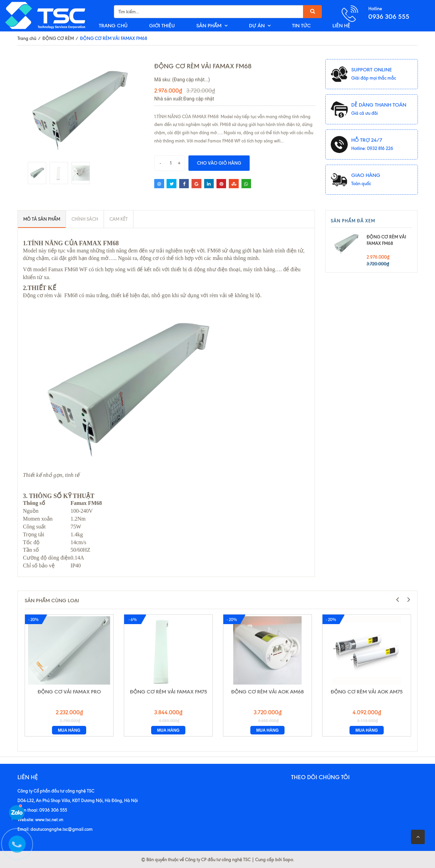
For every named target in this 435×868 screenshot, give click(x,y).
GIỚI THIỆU (162, 26)
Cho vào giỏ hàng (219, 163)
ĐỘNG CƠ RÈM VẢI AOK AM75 (367, 692)
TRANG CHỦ (113, 26)
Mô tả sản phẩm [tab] (42, 219)
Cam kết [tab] (118, 219)
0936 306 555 (389, 17)
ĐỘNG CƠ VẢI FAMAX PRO (69, 692)
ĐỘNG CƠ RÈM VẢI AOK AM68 (267, 692)
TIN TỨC (301, 26)
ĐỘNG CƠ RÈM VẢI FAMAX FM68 (386, 240)
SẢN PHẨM (209, 26)
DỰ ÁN (257, 26)
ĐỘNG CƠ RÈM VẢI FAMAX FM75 (168, 692)
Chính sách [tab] (85, 219)
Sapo (288, 859)
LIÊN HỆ (341, 26)
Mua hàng (69, 730)
